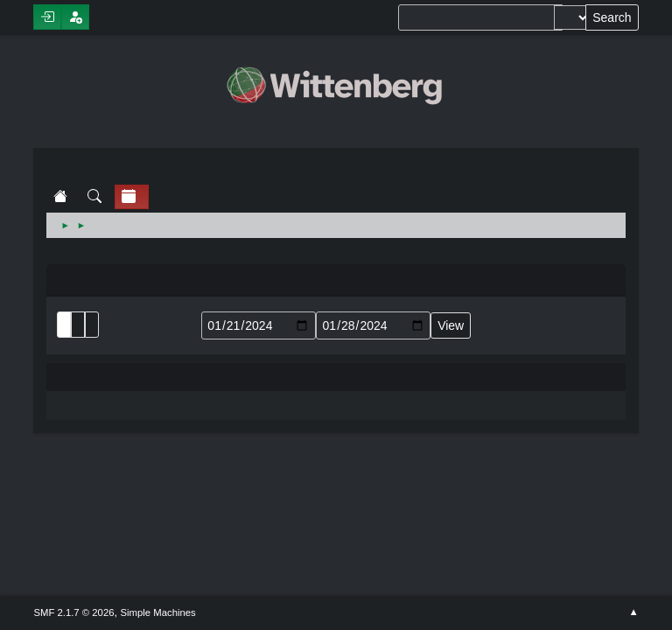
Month (78, 325)
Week (92, 325)
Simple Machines (158, 612)
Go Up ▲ (633, 612)
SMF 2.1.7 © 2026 (73, 612)
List (64, 325)
